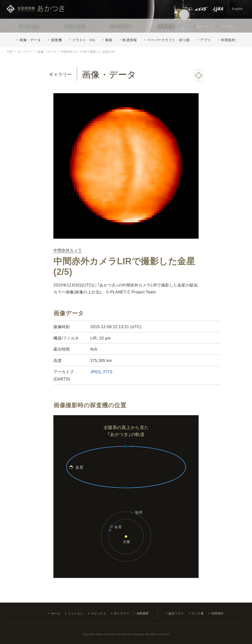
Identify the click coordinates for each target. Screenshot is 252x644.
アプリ (205, 40)
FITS (108, 372)
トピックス (75, 26)
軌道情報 (130, 40)
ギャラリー (121, 26)
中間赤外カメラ (68, 250)
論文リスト (205, 26)
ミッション (30, 26)
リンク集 (226, 26)
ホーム (56, 613)
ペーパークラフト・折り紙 (169, 40)
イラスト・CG (84, 40)
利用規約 (228, 40)
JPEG (96, 372)
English (237, 9)
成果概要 (166, 26)
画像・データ (30, 40)
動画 (109, 40)
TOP (10, 52)
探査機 (57, 40)
